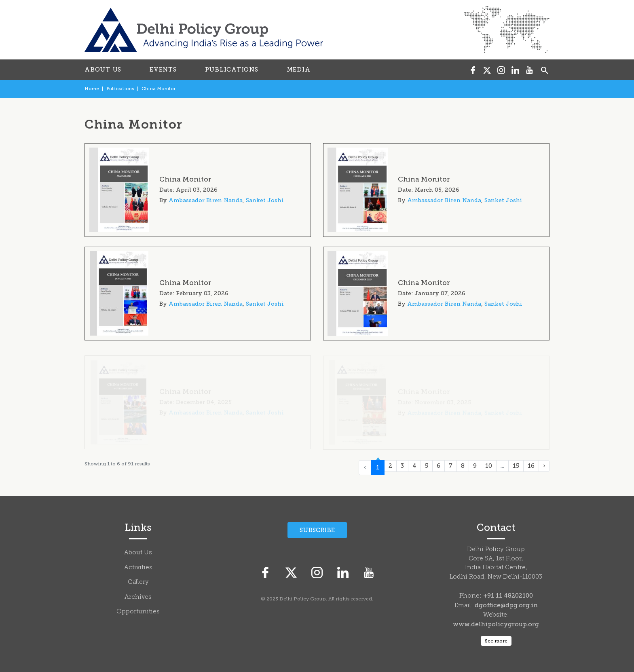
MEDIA (299, 70)
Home (92, 89)
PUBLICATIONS (232, 70)
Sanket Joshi (265, 200)
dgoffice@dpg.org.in (506, 605)
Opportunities (138, 612)
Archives (138, 597)
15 (516, 466)
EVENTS (163, 70)
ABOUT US (103, 70)
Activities (138, 568)
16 (531, 466)
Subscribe (317, 530)
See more (496, 641)
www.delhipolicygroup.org (496, 624)
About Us (138, 553)
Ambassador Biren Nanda (206, 200)
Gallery (138, 582)
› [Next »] (544, 466)
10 (489, 466)
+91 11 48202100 (508, 596)
